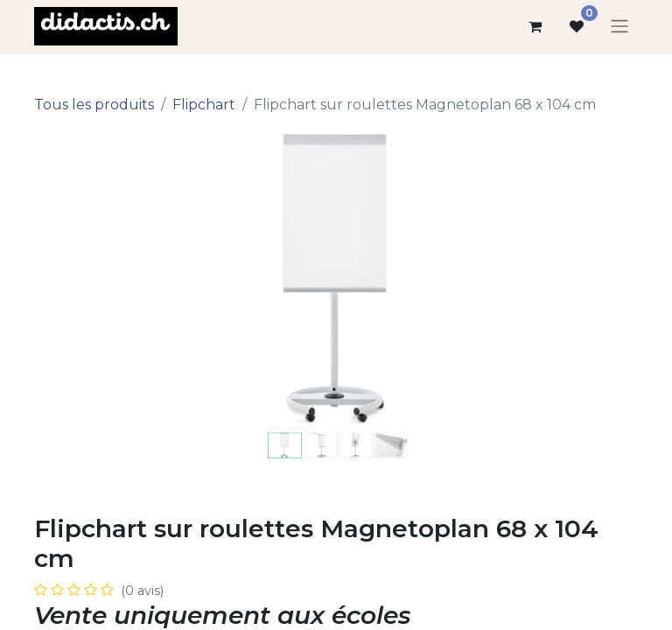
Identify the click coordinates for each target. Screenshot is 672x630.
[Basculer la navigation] (619, 27)
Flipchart (204, 105)
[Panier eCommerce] (535, 26)
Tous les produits (94, 105)
